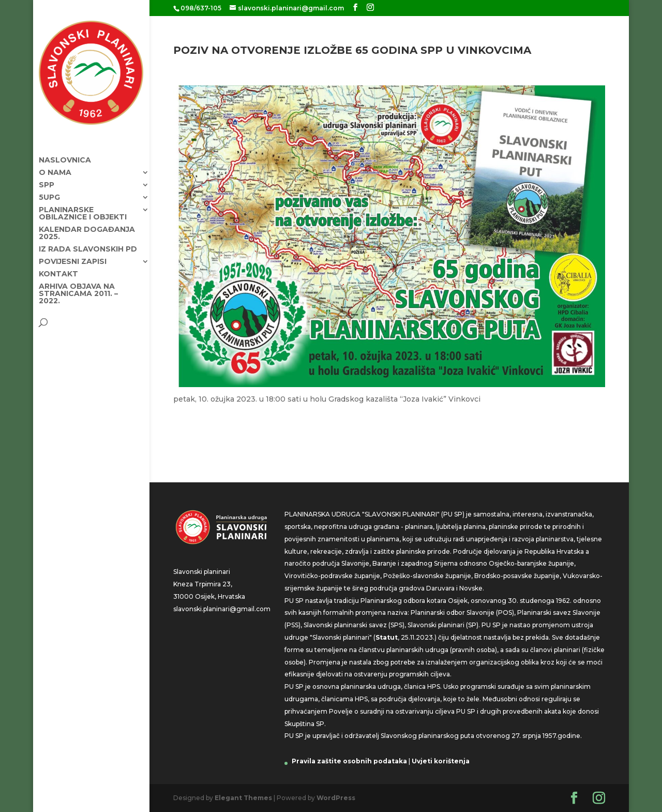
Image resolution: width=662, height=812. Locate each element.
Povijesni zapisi (73, 252)
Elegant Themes (243, 798)
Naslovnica (65, 151)
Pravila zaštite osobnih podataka (349, 761)
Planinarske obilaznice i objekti (83, 204)
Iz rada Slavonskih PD (88, 240)
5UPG (49, 188)
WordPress (336, 798)
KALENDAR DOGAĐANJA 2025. (87, 224)
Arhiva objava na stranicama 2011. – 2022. (78, 284)
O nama (55, 163)
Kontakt (58, 264)
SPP (47, 175)
